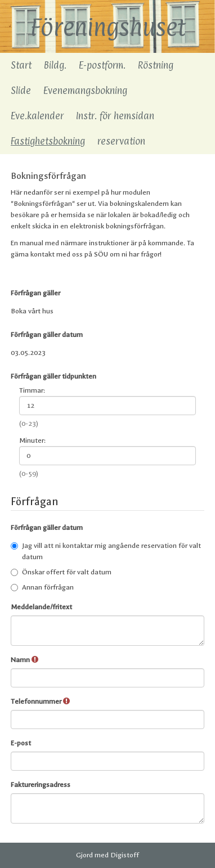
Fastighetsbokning (48, 141)
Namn (24, 660)
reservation (121, 141)
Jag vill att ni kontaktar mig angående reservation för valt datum (106, 551)
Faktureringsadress (41, 785)
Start (21, 65)
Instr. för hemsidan (115, 116)
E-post (21, 743)
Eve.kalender (37, 116)
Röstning (156, 65)
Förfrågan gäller (35, 293)
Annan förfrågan (42, 587)
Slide (21, 91)
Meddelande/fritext (41, 607)
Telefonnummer (40, 701)
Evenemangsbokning (85, 91)
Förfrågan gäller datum (47, 335)
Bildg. (55, 65)
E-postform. (102, 65)
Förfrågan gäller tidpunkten (53, 376)
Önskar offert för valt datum (61, 572)
